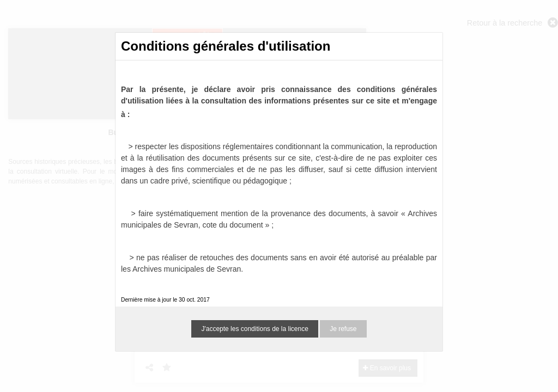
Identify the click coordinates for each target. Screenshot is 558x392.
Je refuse (343, 329)
